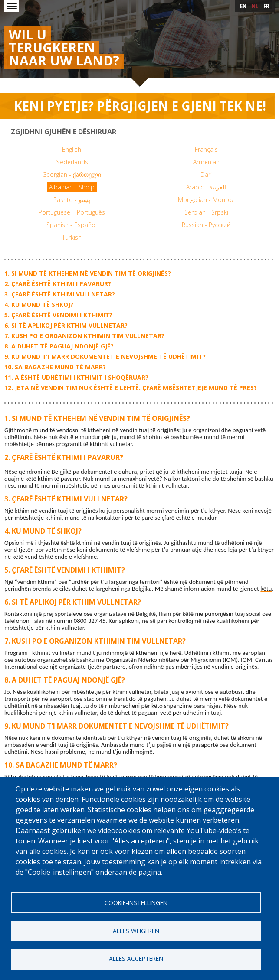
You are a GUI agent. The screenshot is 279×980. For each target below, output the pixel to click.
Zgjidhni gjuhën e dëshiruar (64, 132)
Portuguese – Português (72, 212)
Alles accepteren (136, 959)
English (72, 149)
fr (266, 6)
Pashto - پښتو (72, 200)
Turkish (72, 237)
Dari (206, 174)
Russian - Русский (206, 225)
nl (255, 6)
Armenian (206, 162)
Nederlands (72, 162)
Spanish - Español (72, 225)
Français (206, 149)
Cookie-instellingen (136, 902)
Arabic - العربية (206, 187)
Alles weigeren (136, 930)
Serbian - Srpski (206, 212)
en (243, 6)
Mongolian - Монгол (206, 200)
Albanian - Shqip (72, 187)
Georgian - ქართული (72, 174)
